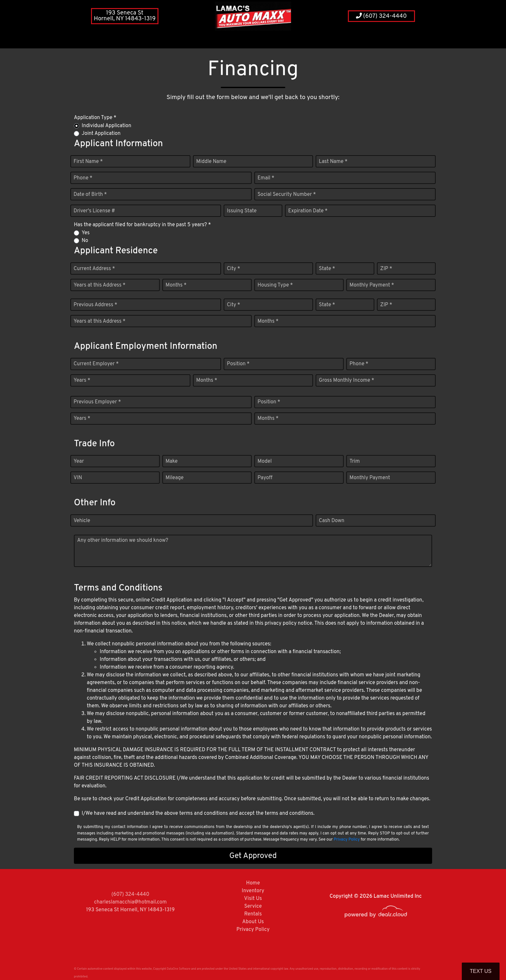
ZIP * (386, 269)
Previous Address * (95, 305)
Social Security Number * (287, 195)
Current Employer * (96, 364)
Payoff (265, 478)
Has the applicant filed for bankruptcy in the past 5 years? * (142, 225)
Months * (176, 285)
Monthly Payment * (372, 285)
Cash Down (332, 521)
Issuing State (242, 211)
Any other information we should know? (123, 541)
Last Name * (333, 162)
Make (172, 461)
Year (79, 461)
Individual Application (106, 126)
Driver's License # (94, 211)
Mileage (175, 478)
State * (327, 269)
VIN (78, 478)
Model (265, 461)
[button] (221, 40)
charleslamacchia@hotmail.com (131, 902)
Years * (82, 380)
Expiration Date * (308, 211)
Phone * (83, 178)
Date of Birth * (90, 195)
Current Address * (94, 269)
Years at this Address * (100, 285)
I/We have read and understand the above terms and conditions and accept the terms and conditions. (198, 813)
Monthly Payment (370, 478)
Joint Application (101, 134)
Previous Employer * (97, 402)
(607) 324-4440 (381, 16)
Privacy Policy (347, 840)
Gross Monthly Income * (346, 380)
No (85, 241)
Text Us (481, 971)
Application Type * (95, 118)
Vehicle (82, 521)
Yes (86, 233)
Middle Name (211, 162)
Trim (355, 461)
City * (233, 269)
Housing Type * (275, 285)
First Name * (88, 162)
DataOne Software (179, 969)
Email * (266, 178)
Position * (238, 364)
